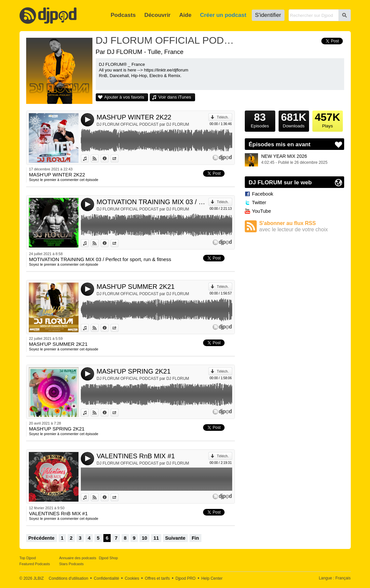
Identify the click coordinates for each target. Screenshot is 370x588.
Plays (328, 119)
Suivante (175, 538)
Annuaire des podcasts (78, 558)
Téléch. (223, 117)
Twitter (259, 203)
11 (156, 538)
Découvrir (158, 15)
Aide (185, 15)
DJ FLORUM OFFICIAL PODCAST (167, 40)
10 (144, 538)
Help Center (212, 578)
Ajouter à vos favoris (124, 97)
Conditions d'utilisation (68, 578)
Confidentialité (106, 578)
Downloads (294, 119)
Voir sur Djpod (99, 158)
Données (108, 158)
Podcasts (123, 15)
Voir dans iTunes (175, 97)
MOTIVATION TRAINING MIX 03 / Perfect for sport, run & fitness (153, 202)
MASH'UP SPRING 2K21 (134, 371)
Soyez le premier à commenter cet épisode (64, 180)
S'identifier (268, 15)
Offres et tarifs (157, 578)
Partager (118, 158)
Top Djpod (28, 558)
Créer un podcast (223, 15)
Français (343, 578)
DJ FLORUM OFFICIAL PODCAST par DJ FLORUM (143, 124)
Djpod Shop (109, 558)
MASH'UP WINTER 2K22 (134, 117)
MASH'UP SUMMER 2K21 (136, 287)
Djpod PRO (186, 578)
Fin (195, 538)
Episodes (260, 119)
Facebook (263, 194)
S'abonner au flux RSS (302, 226)
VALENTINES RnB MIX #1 (136, 456)
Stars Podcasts (72, 564)
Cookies (132, 578)
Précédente (42, 538)
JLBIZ (39, 578)
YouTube (262, 211)
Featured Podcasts (35, 564)
